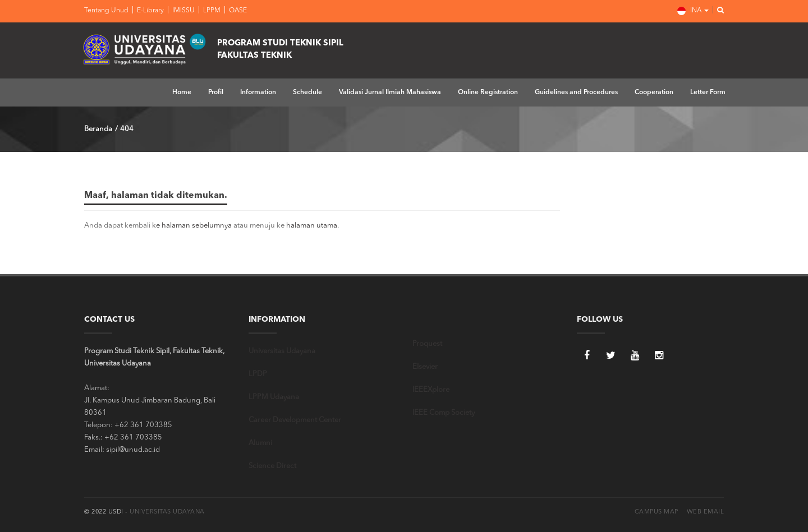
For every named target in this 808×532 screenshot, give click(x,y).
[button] (717, 11)
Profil (216, 92)
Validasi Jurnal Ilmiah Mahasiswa (390, 92)
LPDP (258, 374)
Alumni (260, 443)
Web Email (706, 512)
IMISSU (183, 11)
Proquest (427, 344)
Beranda (98, 129)
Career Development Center (295, 420)
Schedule (307, 92)
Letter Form (708, 92)
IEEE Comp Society (444, 413)
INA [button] (693, 11)
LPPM (211, 11)
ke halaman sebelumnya (192, 226)
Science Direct (272, 466)
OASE (237, 11)
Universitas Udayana (282, 351)
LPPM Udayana (274, 397)
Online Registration (488, 92)
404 (127, 129)
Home (182, 92)
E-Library (150, 11)
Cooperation (654, 92)
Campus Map (656, 512)
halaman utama (312, 226)
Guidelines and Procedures (576, 92)
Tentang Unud (106, 11)
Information (258, 92)
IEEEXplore (431, 390)
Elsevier (425, 367)
